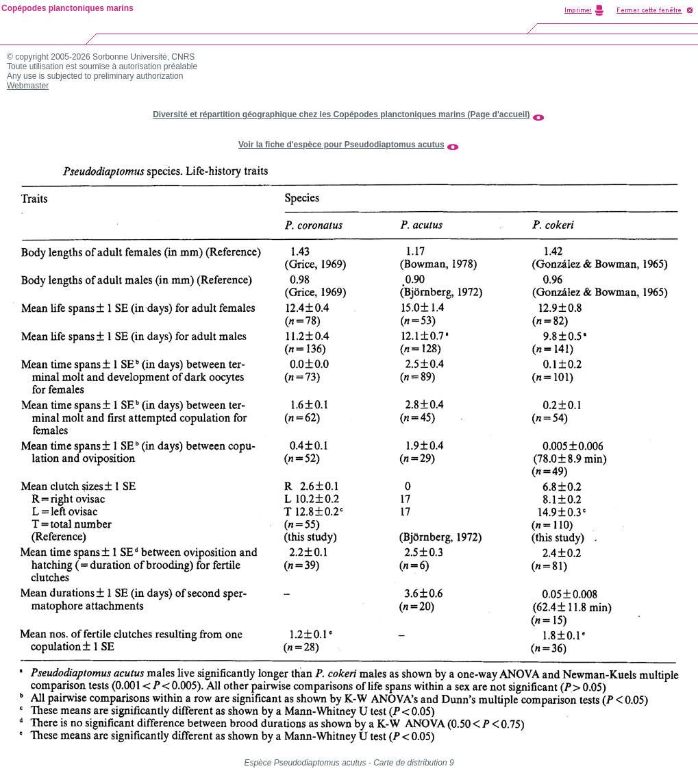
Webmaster (28, 86)
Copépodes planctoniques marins (67, 8)
